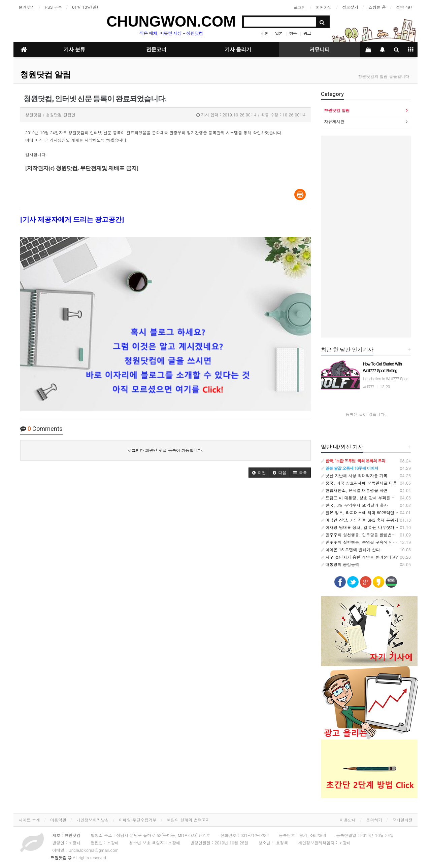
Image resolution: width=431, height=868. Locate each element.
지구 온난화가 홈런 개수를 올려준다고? (359, 557)
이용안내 (348, 820)
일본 (279, 33)
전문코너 (156, 49)
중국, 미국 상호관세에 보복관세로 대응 (359, 483)
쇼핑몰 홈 (377, 7)
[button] (259, 473)
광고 (307, 33)
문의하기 (374, 820)
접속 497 (404, 7)
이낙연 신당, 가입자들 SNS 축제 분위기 (360, 520)
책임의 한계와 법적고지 (188, 820)
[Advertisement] (366, 237)
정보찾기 (350, 7)
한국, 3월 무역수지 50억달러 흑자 (355, 505)
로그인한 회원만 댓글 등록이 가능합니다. (165, 450)
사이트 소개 (29, 820)
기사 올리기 (238, 49)
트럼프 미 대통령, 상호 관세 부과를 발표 (360, 498)
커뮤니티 (320, 49)
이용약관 (58, 820)
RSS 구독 (53, 7)
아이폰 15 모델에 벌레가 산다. (351, 549)
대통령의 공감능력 (340, 564)
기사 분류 (74, 49)
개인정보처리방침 (93, 820)
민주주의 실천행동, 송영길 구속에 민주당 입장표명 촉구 (375, 542)
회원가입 (324, 7)
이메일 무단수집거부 (138, 820)
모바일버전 (402, 820)
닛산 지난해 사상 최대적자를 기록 (354, 475)
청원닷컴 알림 (45, 75)
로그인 (300, 7)
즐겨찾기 (27, 7)
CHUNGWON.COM (171, 21)
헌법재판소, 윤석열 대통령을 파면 (354, 490)
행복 (293, 33)
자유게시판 (334, 121)
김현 (265, 33)
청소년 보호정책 (273, 843)
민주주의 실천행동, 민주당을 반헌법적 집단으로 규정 (372, 535)
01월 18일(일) (85, 7)
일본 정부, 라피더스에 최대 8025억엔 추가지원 (367, 512)
